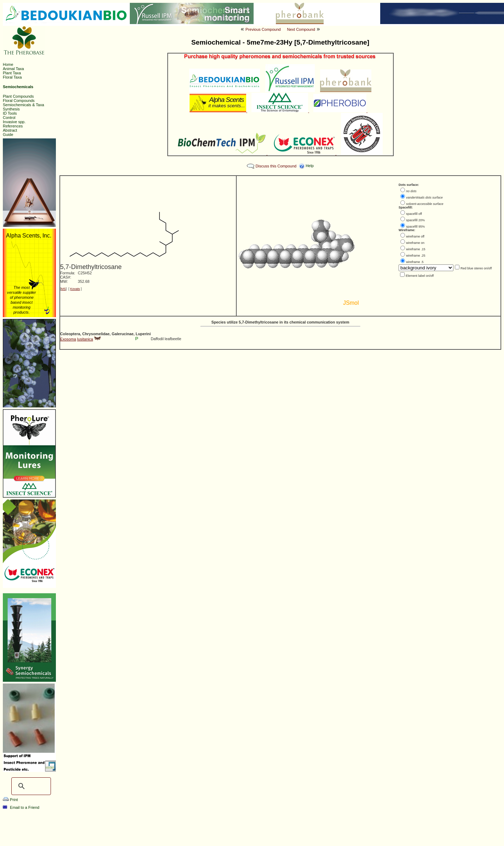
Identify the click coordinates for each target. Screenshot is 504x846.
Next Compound (301, 29)
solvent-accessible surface (425, 204)
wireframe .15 (416, 249)
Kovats (75, 289)
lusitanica (85, 339)
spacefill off (414, 214)
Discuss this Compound (276, 166)
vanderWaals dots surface (424, 198)
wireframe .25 (416, 256)
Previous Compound (263, 29)
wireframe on (415, 243)
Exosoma (68, 339)
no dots (411, 191)
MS (64, 289)
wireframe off (415, 236)
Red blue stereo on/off (476, 268)
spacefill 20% (415, 220)
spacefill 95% (415, 227)
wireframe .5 (415, 262)
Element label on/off (420, 276)
